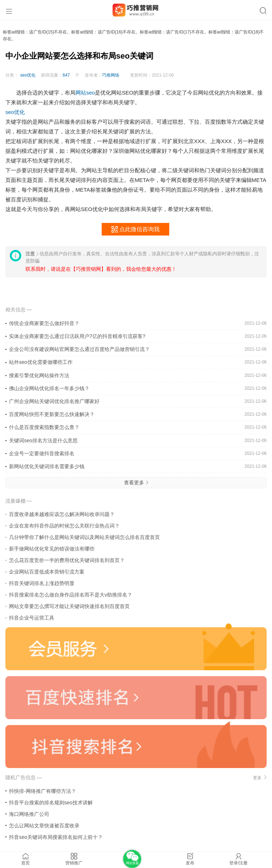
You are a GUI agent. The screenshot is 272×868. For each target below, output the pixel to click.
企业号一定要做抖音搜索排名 (42, 453)
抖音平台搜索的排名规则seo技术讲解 (51, 803)
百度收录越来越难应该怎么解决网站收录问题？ (62, 514)
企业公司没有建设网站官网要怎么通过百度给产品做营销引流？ (79, 349)
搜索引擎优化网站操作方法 (39, 375)
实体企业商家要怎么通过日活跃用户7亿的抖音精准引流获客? (77, 336)
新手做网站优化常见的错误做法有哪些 (52, 549)
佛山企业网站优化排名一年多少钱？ (49, 388)
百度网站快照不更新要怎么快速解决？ (52, 414)
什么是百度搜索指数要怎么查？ (44, 427)
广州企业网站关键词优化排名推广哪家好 (54, 401)
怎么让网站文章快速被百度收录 (44, 826)
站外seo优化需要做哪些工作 (41, 362)
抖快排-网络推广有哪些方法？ (43, 791)
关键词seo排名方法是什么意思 (43, 440)
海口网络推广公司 (29, 814)
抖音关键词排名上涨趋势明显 (42, 583)
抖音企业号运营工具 (32, 618)
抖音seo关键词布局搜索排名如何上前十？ (56, 837)
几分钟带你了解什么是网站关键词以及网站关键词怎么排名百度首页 (84, 537)
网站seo (85, 93)
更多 (260, 778)
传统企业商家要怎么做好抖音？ (44, 323)
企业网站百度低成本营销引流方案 (47, 572)
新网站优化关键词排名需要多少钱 (47, 466)
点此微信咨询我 (135, 230)
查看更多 (136, 483)
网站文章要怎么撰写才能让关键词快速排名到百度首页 (69, 606)
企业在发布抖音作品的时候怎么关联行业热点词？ (64, 526)
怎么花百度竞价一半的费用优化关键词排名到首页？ (67, 560)
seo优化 (28, 75)
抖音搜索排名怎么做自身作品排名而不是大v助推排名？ (71, 595)
